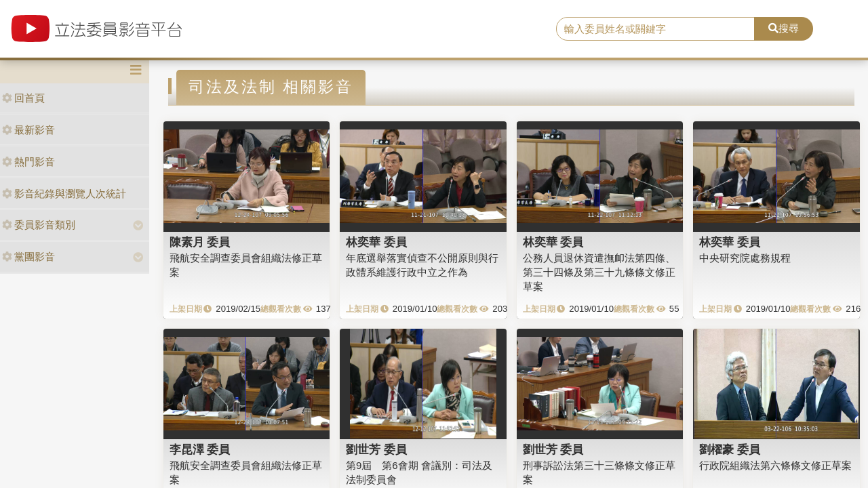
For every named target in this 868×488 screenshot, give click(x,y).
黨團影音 (28, 257)
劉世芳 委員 (376, 449)
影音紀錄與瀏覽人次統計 (64, 194)
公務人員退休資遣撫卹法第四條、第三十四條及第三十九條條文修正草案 (599, 272)
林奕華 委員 (376, 242)
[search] (655, 29)
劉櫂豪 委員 (730, 449)
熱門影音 (28, 162)
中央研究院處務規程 (745, 258)
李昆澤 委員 (200, 449)
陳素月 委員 (200, 242)
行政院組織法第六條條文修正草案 (775, 465)
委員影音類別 (39, 225)
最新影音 (28, 130)
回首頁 (23, 98)
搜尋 (784, 28)
